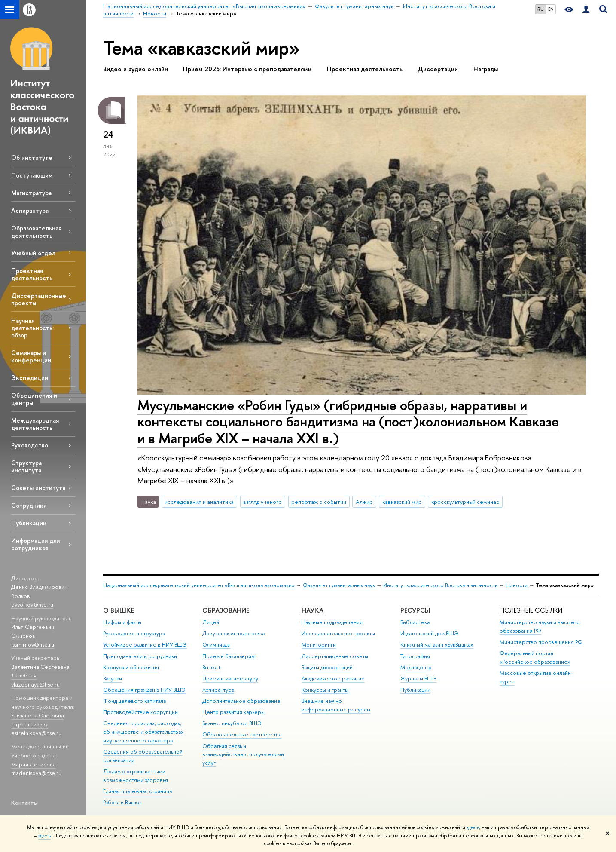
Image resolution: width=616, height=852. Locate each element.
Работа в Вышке (122, 802)
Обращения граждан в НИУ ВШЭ (144, 690)
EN (551, 9)
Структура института (26, 466)
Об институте (32, 158)
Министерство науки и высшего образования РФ (540, 627)
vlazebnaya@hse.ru (35, 684)
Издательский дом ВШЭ (429, 633)
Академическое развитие (333, 679)
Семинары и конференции (31, 356)
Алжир (364, 502)
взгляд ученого (262, 502)
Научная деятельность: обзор (32, 328)
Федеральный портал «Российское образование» (535, 657)
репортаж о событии (319, 502)
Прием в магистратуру (230, 679)
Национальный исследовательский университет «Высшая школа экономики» (199, 585)
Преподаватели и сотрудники (140, 656)
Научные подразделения (332, 622)
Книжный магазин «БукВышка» (437, 645)
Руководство (30, 445)
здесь (473, 827)
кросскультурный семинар (465, 502)
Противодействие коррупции (140, 712)
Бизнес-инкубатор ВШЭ (232, 723)
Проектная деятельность (32, 274)
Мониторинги (319, 645)
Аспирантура (30, 210)
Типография (415, 656)
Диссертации (438, 69)
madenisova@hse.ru (36, 773)
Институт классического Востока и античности (441, 585)
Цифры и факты (122, 622)
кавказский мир (402, 502)
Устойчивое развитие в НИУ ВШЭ (145, 645)
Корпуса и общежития (131, 667)
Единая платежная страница (137, 791)
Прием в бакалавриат (229, 656)
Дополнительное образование (241, 701)
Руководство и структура (134, 633)
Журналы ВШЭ (419, 679)
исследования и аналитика (199, 502)
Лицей (211, 622)
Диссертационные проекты (39, 299)
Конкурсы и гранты (325, 690)
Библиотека (415, 622)
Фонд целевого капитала (134, 701)
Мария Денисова (34, 764)
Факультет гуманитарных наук (339, 585)
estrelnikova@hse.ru (36, 733)
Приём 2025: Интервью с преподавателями (247, 69)
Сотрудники (29, 505)
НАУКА (313, 610)
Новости (517, 585)
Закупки (113, 679)
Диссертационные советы (335, 656)
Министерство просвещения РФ (541, 642)
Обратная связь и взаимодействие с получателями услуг (243, 755)
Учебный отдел (33, 253)
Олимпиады (217, 645)
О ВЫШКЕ (119, 610)
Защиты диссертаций (327, 667)
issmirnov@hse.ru (33, 644)
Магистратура (31, 193)
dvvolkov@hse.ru (32, 604)
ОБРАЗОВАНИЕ (226, 610)
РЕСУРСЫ (415, 610)
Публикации (29, 523)
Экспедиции (30, 378)
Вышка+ (212, 667)
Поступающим (32, 175)
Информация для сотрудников (35, 544)
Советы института (38, 488)
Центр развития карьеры (233, 712)
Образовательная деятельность (36, 232)
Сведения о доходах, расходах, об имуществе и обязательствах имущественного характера (143, 732)
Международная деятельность (35, 424)
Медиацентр (416, 667)
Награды (486, 69)
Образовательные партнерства (242, 734)
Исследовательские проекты (338, 633)
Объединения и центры (34, 399)
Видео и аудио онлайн (136, 69)
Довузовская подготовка (233, 633)
